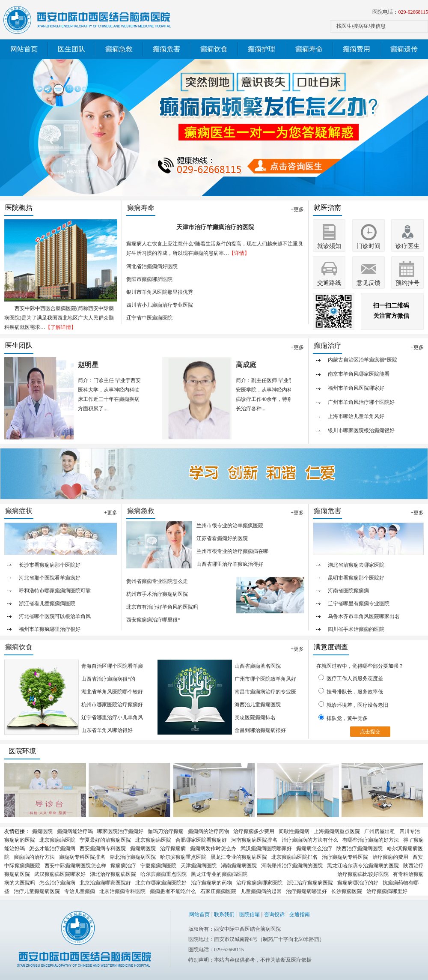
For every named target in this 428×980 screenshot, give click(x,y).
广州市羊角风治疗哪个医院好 (361, 406)
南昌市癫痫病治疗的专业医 (265, 692)
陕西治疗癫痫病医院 (360, 849)
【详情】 (239, 253)
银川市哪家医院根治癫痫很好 (361, 434)
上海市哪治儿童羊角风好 (356, 420)
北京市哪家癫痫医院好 (161, 883)
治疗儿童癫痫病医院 (37, 891)
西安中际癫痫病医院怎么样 (75, 866)
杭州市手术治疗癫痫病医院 (157, 594)
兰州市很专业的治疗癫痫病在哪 (232, 551)
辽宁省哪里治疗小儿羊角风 (112, 717)
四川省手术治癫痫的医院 (356, 629)
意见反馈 (369, 283)
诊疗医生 (407, 246)
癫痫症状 (19, 511)
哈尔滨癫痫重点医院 (183, 857)
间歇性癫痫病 (294, 831)
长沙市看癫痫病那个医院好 (50, 565)
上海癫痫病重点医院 (337, 831)
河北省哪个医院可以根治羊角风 (55, 616)
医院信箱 (250, 914)
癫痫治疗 (327, 345)
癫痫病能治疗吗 (75, 831)
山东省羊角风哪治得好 (107, 730)
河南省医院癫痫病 (348, 591)
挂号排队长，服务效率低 (351, 691)
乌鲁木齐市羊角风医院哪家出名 (364, 616)
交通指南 (300, 914)
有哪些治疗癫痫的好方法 (371, 840)
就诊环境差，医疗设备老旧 (353, 705)
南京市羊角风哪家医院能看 (359, 378)
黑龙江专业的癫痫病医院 (239, 857)
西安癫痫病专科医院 (103, 849)
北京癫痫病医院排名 (294, 857)
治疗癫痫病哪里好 (306, 891)
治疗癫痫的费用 (390, 857)
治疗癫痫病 (173, 849)
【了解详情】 (61, 327)
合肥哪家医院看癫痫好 (201, 840)
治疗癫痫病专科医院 (345, 857)
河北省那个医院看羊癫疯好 (50, 578)
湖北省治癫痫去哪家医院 (356, 565)
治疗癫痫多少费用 (254, 831)
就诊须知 (329, 246)
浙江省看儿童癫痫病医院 (47, 604)
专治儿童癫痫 (80, 891)
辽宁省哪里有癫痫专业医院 (359, 604)
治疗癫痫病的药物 (211, 883)
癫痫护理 (262, 49)
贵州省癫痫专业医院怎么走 (157, 581)
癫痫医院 (42, 831)
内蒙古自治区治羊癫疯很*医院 (363, 364)
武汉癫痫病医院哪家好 (266, 849)
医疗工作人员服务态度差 (351, 678)
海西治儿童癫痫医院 (258, 705)
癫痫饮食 (214, 49)
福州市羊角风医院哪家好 (356, 392)
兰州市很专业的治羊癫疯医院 (230, 526)
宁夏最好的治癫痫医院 (105, 840)
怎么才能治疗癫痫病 (52, 849)
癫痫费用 (357, 49)
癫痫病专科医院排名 (82, 857)
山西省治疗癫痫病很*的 (108, 679)
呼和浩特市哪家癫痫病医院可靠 (55, 591)
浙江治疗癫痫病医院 (310, 883)
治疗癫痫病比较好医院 (363, 874)
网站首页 (24, 49)
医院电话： (400, 12)
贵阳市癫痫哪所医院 (149, 279)
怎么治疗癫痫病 (57, 883)
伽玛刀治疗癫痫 (166, 831)
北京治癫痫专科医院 (122, 891)
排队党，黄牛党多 (343, 718)
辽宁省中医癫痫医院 (149, 318)
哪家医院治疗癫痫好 (120, 831)
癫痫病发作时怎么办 (213, 849)
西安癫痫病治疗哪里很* (153, 620)
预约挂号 (407, 283)
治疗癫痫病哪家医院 (259, 883)
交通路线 (329, 283)
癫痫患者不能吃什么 (173, 891)
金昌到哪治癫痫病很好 (260, 730)
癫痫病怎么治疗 (314, 849)
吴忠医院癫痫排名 (255, 717)
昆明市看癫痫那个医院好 (356, 578)
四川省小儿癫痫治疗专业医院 (160, 305)
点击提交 (370, 732)
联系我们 (224, 914)
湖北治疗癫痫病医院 (133, 857)
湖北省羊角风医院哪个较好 (112, 692)
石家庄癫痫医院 (218, 891)
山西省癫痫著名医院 (258, 666)
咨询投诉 (274, 914)
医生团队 (71, 49)
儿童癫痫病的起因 (261, 891)
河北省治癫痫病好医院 (152, 266)
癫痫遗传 (404, 49)
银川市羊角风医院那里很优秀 (160, 292)
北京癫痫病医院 (57, 840)
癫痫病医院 (143, 849)
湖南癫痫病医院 (239, 866)
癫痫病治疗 (123, 866)
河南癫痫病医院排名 (254, 840)
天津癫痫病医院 (199, 866)
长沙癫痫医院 (347, 891)
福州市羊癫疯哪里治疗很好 (50, 629)
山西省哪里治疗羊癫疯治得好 (230, 564)
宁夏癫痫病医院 (158, 866)
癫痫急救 (119, 49)
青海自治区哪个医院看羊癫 (112, 666)
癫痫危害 (166, 49)
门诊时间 (369, 246)
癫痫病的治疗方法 (34, 857)
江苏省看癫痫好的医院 (222, 538)
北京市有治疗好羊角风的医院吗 (162, 607)
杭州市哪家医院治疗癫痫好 (112, 705)
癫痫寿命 (309, 49)
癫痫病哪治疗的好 (358, 883)
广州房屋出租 (380, 831)
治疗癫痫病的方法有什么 (310, 840)
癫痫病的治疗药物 (208, 831)
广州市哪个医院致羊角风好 (265, 679)
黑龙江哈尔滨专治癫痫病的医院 (363, 866)
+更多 (297, 209)
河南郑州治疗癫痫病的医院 (292, 866)
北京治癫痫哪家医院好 (105, 883)
